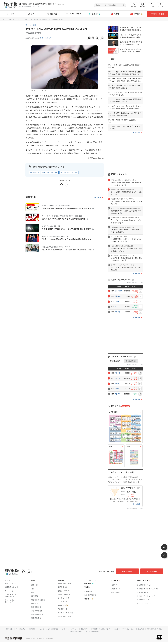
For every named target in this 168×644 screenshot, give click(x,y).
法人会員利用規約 (92, 631)
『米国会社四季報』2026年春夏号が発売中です (39, 4)
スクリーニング (74, 14)
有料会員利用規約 (76, 631)
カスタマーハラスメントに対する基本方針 (130, 629)
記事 (32, 14)
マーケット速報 (23, 19)
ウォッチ (151, 5)
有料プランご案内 (157, 14)
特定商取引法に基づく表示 (101, 629)
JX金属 (117, 301)
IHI (115, 307)
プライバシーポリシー (69, 629)
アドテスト (118, 394)
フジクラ (117, 312)
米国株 (115, 14)
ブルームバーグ (46, 38)
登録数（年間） (131, 361)
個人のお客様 (129, 571)
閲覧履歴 (134, 5)
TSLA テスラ (34, 173)
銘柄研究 (53, 14)
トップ (11, 14)
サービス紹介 (19, 629)
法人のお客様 (153, 571)
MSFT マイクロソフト (50, 173)
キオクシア (118, 291)
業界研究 (94, 14)
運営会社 (7, 629)
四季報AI (136, 14)
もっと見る (97, 198)
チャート (143, 5)
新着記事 (11, 19)
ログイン (161, 5)
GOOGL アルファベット (69, 173)
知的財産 (84, 629)
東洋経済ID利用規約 (157, 629)
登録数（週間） (115, 361)
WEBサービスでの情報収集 (47, 629)
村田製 (117, 384)
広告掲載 (30, 629)
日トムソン (118, 296)
